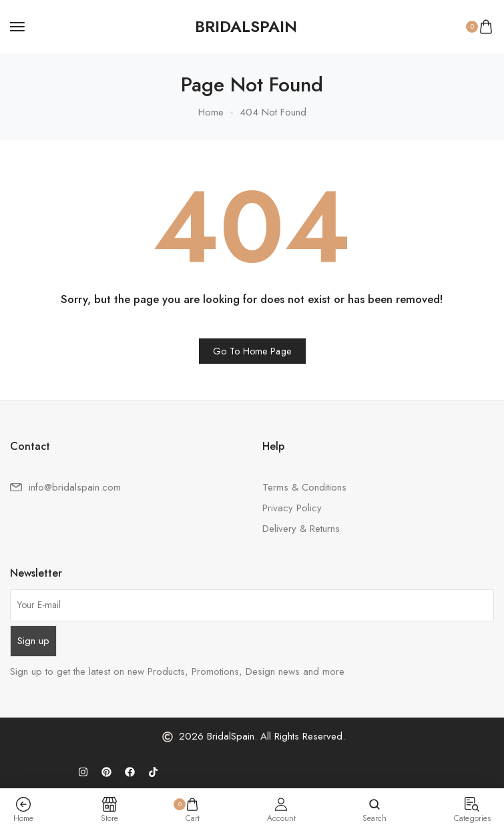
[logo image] (246, 27)
